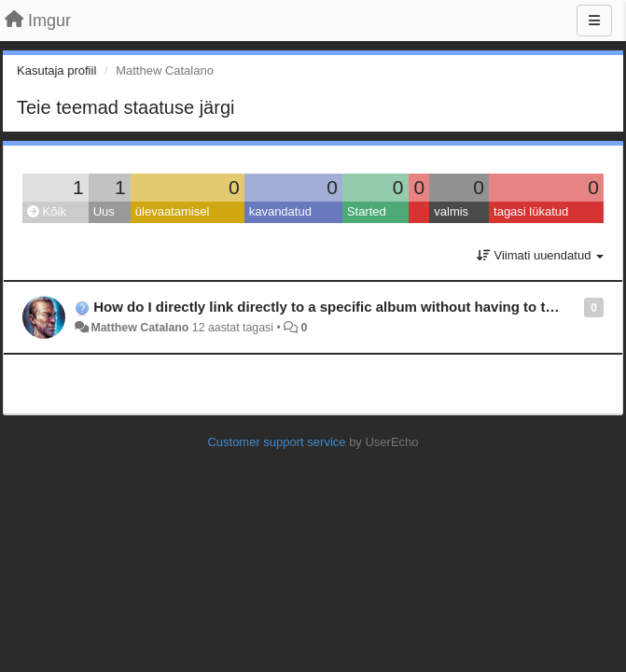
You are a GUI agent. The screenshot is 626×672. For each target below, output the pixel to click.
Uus (104, 211)
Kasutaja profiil (56, 70)
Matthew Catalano (139, 328)
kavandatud (280, 211)
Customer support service (276, 442)
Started (367, 211)
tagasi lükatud (531, 211)
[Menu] (594, 21)
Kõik (47, 211)
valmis (451, 211)
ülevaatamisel (173, 211)
